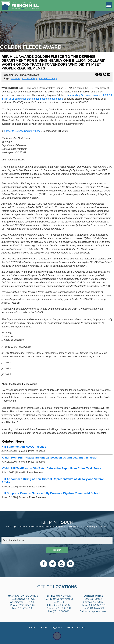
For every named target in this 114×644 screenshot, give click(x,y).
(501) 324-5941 (63, 608)
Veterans (15, 79)
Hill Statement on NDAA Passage (24, 447)
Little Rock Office (59, 596)
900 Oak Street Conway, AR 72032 (93, 600)
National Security (48, 79)
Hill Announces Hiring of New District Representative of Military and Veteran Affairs (53, 481)
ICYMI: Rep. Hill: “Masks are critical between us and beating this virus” (50, 458)
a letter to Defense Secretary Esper (23, 131)
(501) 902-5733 (97, 605)
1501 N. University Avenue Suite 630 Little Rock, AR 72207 (59, 602)
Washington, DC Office (23, 596)
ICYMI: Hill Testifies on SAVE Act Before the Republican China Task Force (51, 468)
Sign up (57, 550)
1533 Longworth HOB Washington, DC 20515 (23, 600)
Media (70, 627)
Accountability (29, 79)
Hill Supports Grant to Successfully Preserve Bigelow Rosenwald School (51, 493)
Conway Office (93, 596)
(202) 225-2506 (27, 605)
